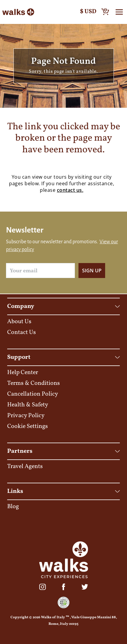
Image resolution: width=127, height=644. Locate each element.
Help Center (23, 373)
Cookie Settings (28, 426)
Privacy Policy (26, 416)
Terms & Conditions (34, 383)
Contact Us (22, 332)
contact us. (70, 190)
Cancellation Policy (33, 394)
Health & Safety (28, 405)
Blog (13, 507)
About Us (19, 322)
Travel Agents (25, 467)
